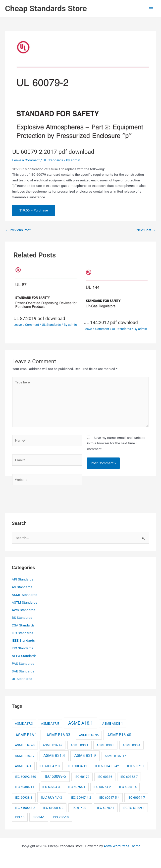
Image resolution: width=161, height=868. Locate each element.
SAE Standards (23, 671)
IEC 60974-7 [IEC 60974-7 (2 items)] (136, 798)
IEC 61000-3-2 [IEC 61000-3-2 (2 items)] (25, 808)
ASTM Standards (25, 602)
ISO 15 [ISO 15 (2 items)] (20, 817)
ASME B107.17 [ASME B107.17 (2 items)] (115, 756)
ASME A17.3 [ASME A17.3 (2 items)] (24, 723)
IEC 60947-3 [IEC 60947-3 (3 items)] (52, 797)
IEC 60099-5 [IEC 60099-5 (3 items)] (55, 776)
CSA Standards (23, 625)
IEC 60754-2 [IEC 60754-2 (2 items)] (102, 787)
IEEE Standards (23, 640)
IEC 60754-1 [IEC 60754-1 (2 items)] (77, 787)
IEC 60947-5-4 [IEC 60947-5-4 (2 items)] (109, 798)
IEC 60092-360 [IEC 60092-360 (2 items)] (26, 777)
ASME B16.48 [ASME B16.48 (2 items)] (25, 745)
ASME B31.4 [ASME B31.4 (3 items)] (54, 756)
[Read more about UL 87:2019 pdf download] (45, 289)
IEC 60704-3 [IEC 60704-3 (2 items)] (51, 787)
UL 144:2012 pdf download (111, 322)
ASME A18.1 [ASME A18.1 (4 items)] (81, 723)
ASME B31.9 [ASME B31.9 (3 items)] (85, 756)
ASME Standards (24, 595)
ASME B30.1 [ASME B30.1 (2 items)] (79, 745)
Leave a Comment (26, 160)
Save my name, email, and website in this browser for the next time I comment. (116, 443)
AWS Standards (23, 610)
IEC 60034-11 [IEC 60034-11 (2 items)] (78, 766)
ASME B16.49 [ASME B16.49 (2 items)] (53, 745)
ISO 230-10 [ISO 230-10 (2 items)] (61, 817)
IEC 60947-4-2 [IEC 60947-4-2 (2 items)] (81, 798)
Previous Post (18, 230)
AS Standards (22, 587)
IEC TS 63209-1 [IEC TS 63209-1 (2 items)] (134, 808)
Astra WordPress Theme (122, 846)
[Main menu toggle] (151, 9)
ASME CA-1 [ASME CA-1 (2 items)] (23, 766)
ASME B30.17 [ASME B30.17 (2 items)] (25, 756)
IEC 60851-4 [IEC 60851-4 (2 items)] (128, 787)
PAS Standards (23, 663)
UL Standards (53, 160)
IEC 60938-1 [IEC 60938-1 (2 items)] (24, 798)
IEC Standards (22, 633)
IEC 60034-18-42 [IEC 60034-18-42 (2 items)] (107, 766)
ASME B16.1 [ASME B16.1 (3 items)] (27, 735)
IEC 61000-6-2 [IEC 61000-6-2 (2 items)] (53, 808)
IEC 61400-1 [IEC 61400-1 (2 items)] (80, 808)
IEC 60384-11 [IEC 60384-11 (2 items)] (25, 787)
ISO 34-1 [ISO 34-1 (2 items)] (39, 817)
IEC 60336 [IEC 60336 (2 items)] (105, 777)
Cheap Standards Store (46, 8)
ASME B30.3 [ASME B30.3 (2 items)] (106, 745)
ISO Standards (23, 648)
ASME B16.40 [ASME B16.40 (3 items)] (119, 735)
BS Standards (22, 618)
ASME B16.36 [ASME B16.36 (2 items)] (89, 735)
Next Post (146, 230)
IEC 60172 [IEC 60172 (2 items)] (82, 777)
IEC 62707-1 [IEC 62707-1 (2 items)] (106, 808)
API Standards (23, 579)
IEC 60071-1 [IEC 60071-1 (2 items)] (136, 766)
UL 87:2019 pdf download (39, 318)
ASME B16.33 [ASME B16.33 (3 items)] (58, 735)
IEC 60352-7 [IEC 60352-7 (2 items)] (129, 777)
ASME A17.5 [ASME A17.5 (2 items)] (50, 723)
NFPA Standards (24, 656)
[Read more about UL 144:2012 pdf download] (116, 291)
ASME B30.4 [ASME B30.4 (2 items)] (131, 745)
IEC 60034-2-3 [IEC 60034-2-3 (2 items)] (50, 766)
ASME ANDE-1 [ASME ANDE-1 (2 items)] (113, 723)
